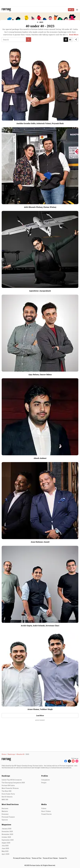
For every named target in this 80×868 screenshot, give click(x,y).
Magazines (6, 825)
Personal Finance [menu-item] (8, 817)
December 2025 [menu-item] (7, 831)
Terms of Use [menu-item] (37, 858)
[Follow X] (69, 761)
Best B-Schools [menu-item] (7, 797)
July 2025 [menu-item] (5, 846)
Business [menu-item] (5, 808)
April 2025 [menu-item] (5, 854)
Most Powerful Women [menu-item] (10, 788)
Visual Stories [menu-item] (46, 814)
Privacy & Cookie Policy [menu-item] (22, 858)
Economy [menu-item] (5, 814)
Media (44, 804)
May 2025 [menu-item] (5, 851)
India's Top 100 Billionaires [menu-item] (12, 780)
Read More (74, 35)
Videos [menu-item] (44, 808)
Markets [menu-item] (5, 811)
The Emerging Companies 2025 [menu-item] (13, 783)
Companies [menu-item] (45, 780)
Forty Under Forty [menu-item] (8, 794)
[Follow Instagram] (77, 761)
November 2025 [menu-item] (7, 834)
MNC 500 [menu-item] (5, 800)
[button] (40, 22)
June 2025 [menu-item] (5, 848)
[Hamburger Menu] (77, 10)
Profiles (45, 776)
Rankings (6, 776)
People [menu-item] (44, 783)
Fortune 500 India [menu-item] (8, 785)
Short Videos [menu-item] (46, 811)
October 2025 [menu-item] (6, 837)
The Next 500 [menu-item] (7, 791)
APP (70, 10)
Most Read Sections (10, 804)
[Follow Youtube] (73, 761)
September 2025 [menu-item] (8, 840)
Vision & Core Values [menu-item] (50, 858)
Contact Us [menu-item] (63, 858)
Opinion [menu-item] (5, 820)
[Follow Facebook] (66, 761)
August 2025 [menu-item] (6, 843)
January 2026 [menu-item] (7, 829)
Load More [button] (40, 716)
